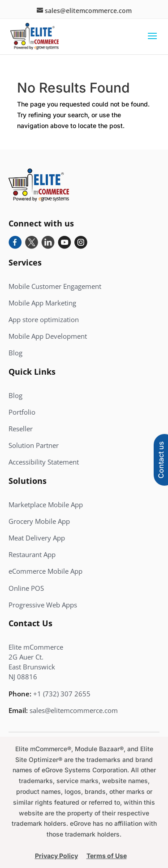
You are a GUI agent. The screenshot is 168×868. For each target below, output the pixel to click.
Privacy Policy (56, 856)
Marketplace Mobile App (46, 505)
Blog (15, 353)
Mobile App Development (48, 336)
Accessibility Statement (44, 462)
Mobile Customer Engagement (55, 286)
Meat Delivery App (37, 538)
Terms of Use (107, 856)
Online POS (26, 588)
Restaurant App (32, 554)
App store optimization (44, 319)
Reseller (21, 429)
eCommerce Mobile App (45, 571)
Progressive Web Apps (43, 605)
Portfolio (22, 412)
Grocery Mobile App (39, 521)
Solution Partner (34, 445)
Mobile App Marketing (42, 303)
